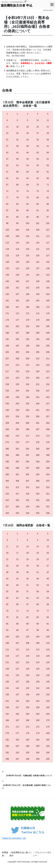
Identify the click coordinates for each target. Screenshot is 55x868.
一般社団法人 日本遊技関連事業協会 (12, 2)
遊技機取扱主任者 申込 (16, 5)
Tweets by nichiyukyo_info (14, 838)
